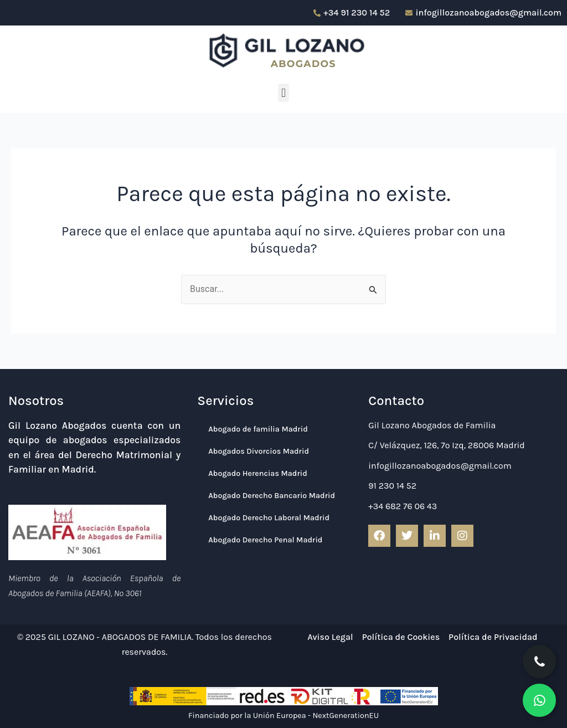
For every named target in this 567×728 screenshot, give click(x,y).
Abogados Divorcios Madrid (259, 451)
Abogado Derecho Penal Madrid (265, 540)
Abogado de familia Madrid (258, 429)
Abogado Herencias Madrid (257, 473)
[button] (283, 93)
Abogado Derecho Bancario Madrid (272, 496)
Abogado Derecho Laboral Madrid (269, 518)
